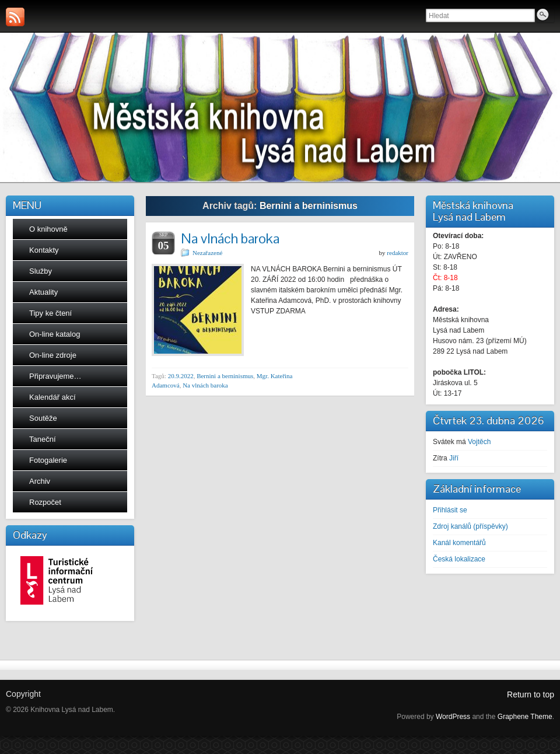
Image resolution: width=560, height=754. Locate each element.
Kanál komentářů (459, 543)
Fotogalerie (48, 460)
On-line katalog (55, 334)
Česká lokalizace (459, 559)
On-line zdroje (53, 355)
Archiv (40, 481)
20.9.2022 (181, 376)
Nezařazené (207, 253)
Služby (41, 271)
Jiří (454, 458)
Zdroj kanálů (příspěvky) (470, 526)
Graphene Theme (525, 717)
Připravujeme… (55, 376)
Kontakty (44, 250)
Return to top (531, 694)
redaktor (398, 253)
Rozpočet (45, 502)
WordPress (453, 717)
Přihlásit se (450, 510)
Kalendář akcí (52, 397)
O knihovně (48, 229)
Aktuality (43, 292)
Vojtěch (479, 442)
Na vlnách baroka (230, 238)
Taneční (43, 439)
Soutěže (43, 418)
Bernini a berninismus (225, 376)
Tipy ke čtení (50, 313)
